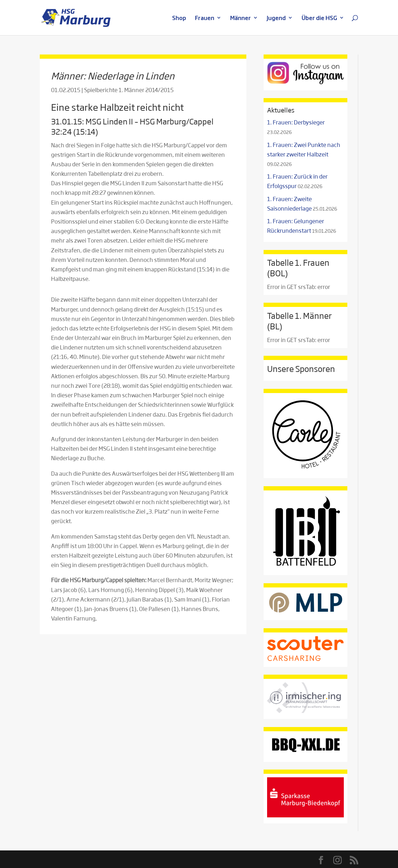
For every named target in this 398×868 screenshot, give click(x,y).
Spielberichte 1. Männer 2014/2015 (129, 90)
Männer (241, 18)
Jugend (276, 18)
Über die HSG (319, 18)
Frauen (205, 18)
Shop (179, 18)
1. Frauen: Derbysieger (296, 122)
